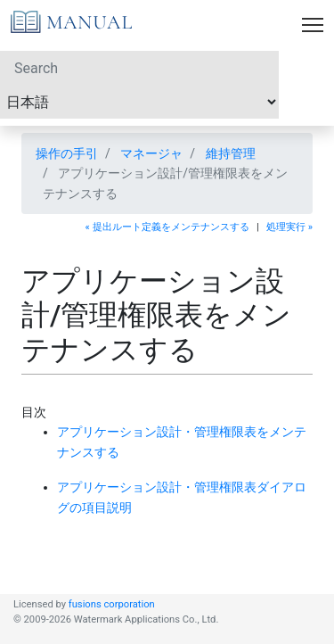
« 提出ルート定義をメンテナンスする (167, 227)
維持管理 (231, 153)
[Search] (139, 68)
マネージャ (151, 153)
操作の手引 (67, 153)
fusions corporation (112, 604)
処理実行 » (289, 227)
